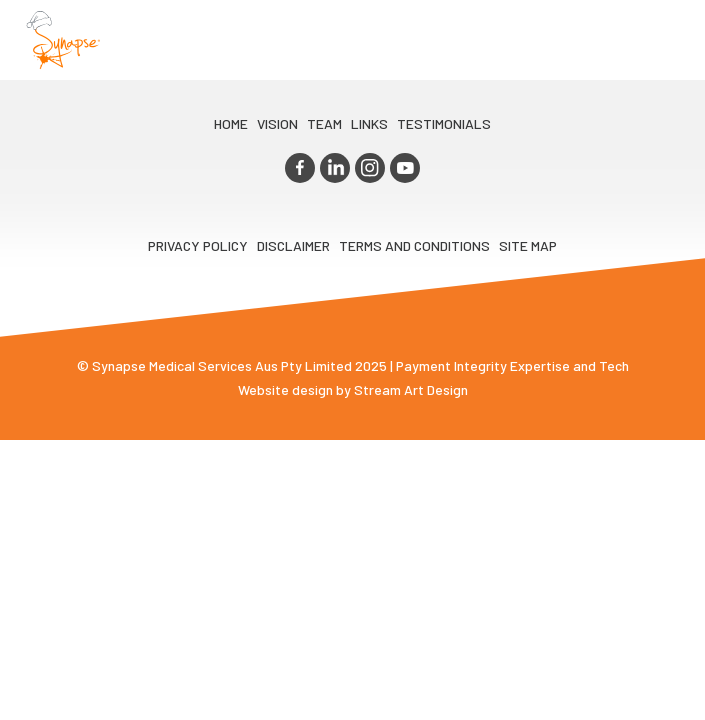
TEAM (324, 123)
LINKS (369, 123)
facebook (300, 168)
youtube (405, 168)
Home (231, 123)
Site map (528, 245)
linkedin (335, 168)
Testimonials (444, 123)
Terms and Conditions (414, 245)
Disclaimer (293, 245)
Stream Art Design (411, 389)
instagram (370, 168)
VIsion (277, 123)
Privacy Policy (198, 245)
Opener (666, 40)
